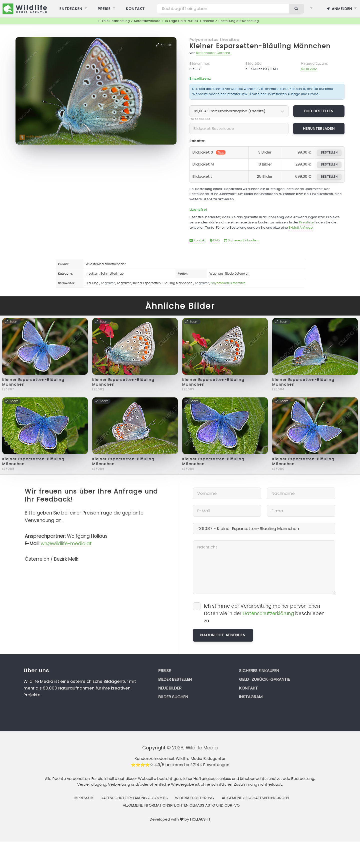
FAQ (215, 240)
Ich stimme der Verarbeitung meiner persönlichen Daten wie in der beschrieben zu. (264, 613)
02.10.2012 (309, 69)
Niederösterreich (237, 273)
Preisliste (306, 222)
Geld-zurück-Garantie (264, 679)
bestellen (329, 152)
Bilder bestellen (175, 679)
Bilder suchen (173, 697)
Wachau (216, 273)
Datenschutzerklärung (268, 613)
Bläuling (92, 283)
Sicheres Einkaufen (241, 240)
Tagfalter (107, 283)
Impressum (84, 798)
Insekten (92, 273)
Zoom (164, 45)
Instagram (251, 697)
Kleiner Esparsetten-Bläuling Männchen (260, 46)
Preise (164, 671)
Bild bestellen (319, 111)
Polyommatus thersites (214, 40)
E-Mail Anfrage (301, 228)
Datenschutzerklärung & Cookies (134, 798)
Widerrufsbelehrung (195, 798)
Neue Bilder (170, 688)
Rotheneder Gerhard (213, 53)
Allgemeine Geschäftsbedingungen (255, 798)
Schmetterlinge (112, 273)
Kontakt (198, 240)
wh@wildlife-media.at (66, 544)
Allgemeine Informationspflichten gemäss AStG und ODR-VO (181, 805)
